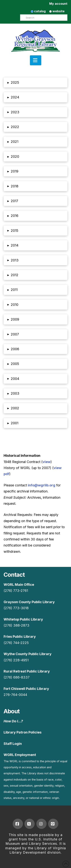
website (57, 11)
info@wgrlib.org (42, 485)
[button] (36, 60)
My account (58, 4)
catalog (38, 11)
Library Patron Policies (23, 732)
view (47, 462)
